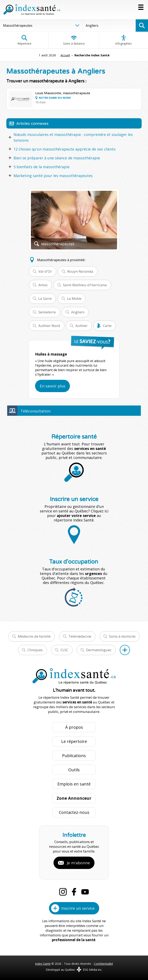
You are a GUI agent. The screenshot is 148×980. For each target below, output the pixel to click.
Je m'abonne (78, 863)
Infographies (124, 40)
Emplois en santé (74, 784)
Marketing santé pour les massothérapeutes (53, 176)
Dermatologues (99, 650)
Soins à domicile (122, 636)
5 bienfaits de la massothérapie (42, 167)
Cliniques (35, 650)
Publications (74, 756)
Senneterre (47, 312)
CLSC (64, 650)
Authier (81, 326)
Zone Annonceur (74, 798)
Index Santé (43, 964)
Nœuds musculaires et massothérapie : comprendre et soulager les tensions (73, 137)
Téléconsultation (35, 411)
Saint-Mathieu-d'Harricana (85, 285)
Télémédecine (80, 636)
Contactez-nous (74, 812)
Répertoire (24, 40)
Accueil (65, 55)
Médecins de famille (34, 636)
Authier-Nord (49, 326)
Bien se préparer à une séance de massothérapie (57, 158)
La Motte (74, 298)
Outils (74, 770)
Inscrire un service (78, 908)
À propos (74, 727)
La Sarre (45, 298)
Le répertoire (74, 741)
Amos (43, 285)
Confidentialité (103, 964)
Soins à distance (74, 40)
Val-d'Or (45, 271)
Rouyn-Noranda (80, 271)
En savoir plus (53, 386)
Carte (107, 326)
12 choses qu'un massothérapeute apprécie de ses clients (65, 149)
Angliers (78, 312)
